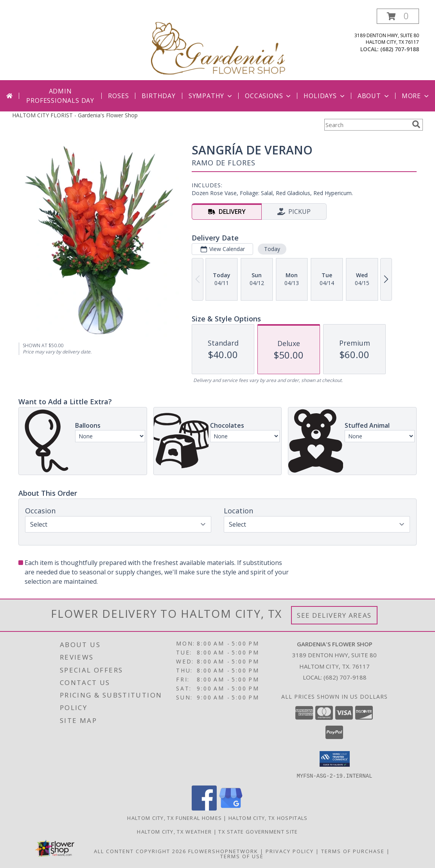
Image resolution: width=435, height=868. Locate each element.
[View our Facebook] (204, 808)
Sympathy (211, 96)
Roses (118, 96)
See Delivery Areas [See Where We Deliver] (334, 615)
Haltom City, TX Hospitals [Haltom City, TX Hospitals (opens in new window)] (268, 818)
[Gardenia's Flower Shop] (218, 44)
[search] (416, 124)
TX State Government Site (258, 831)
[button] (398, 16)
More (416, 96)
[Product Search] (367, 125)
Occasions (269, 96)
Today (272, 249)
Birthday (158, 96)
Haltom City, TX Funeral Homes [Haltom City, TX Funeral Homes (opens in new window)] (174, 818)
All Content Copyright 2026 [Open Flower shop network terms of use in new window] (140, 851)
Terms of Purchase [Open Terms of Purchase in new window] (353, 851)
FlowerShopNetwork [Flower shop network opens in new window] (223, 851)
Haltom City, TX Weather (174, 831)
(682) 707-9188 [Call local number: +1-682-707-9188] (400, 49)
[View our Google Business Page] (231, 808)
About (374, 96)
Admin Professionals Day (60, 96)
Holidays (325, 96)
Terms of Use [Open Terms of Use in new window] (242, 856)
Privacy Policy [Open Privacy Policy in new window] (290, 851)
